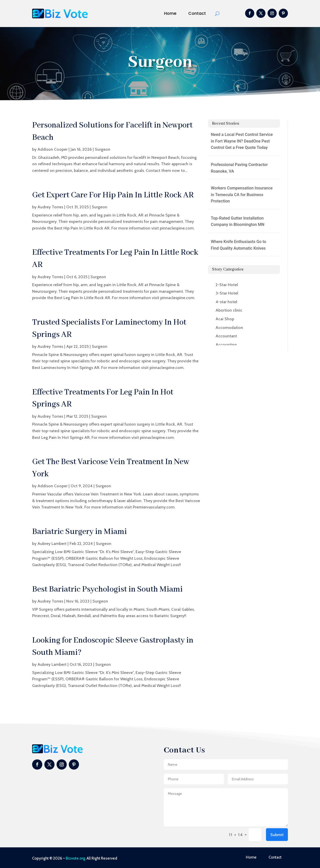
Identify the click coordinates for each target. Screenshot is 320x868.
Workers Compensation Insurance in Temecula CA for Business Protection (242, 195)
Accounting (226, 345)
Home (170, 13)
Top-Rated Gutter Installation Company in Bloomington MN (238, 221)
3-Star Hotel (227, 293)
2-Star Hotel (227, 285)
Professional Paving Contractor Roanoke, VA (239, 168)
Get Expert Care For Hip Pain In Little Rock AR (113, 195)
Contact (197, 13)
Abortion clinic (229, 310)
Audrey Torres (50, 207)
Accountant (226, 336)
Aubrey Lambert (52, 544)
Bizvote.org (75, 858)
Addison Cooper (52, 149)
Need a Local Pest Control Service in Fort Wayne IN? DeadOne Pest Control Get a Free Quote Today (242, 141)
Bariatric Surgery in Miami (79, 532)
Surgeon (103, 149)
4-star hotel (226, 302)
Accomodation (229, 328)
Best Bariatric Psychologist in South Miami (107, 589)
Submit (277, 835)
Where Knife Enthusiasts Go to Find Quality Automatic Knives (239, 245)
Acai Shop (225, 319)
